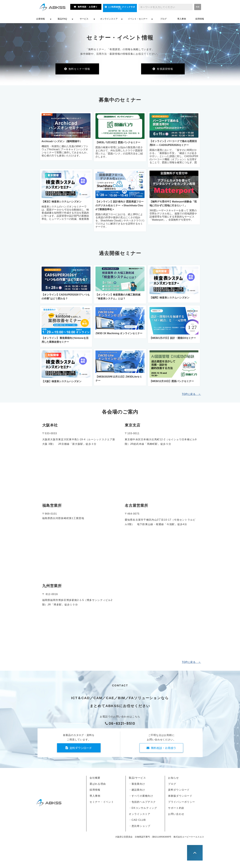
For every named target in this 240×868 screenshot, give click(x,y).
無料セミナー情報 (79, 69)
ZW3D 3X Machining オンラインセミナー (119, 333)
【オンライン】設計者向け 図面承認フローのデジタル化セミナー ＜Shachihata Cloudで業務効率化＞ (119, 205)
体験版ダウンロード (180, 796)
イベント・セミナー (138, 19)
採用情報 (200, 19)
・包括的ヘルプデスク (142, 802)
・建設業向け (137, 790)
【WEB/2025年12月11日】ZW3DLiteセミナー (119, 379)
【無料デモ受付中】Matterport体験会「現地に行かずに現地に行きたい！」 (173, 204)
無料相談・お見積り (88, 7)
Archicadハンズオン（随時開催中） (62, 141)
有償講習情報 (165, 69)
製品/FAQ (62, 19)
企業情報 (40, 19)
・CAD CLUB (137, 820)
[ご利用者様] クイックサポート (122, 8)
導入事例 (182, 19)
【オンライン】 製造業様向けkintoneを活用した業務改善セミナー (65, 340)
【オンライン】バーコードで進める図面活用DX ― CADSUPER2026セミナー (173, 143)
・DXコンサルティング (143, 808)
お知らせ (173, 778)
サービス (84, 19)
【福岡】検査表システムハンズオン (169, 298)
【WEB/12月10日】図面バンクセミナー (172, 381)
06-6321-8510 (122, 724)
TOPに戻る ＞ (191, 394)
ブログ (163, 19)
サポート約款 (176, 808)
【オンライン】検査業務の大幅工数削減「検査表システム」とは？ (118, 297)
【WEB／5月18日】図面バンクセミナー (118, 142)
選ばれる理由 (98, 784)
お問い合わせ (176, 814)
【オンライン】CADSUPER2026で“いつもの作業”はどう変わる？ (66, 297)
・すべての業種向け (141, 796)
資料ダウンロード (81, 748)
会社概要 (95, 778)
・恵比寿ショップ (140, 826)
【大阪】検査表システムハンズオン (62, 381)
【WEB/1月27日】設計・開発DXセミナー (173, 338)
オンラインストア (109, 19)
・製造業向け (137, 784)
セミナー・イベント (102, 802)
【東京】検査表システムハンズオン (62, 202)
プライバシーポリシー (182, 802)
